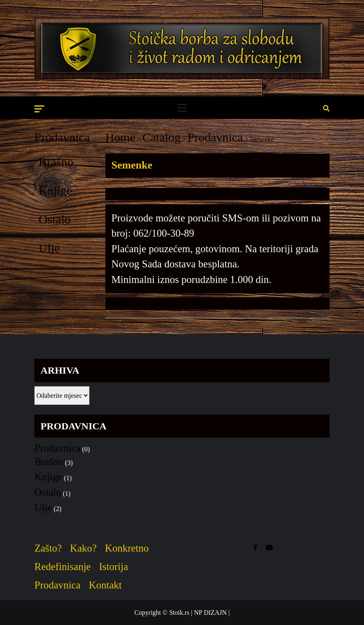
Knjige (55, 190)
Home (120, 137)
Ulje (49, 248)
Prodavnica (62, 137)
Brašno (56, 162)
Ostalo (55, 219)
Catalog (161, 137)
